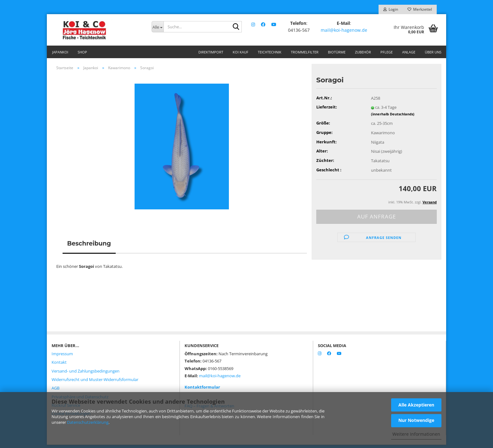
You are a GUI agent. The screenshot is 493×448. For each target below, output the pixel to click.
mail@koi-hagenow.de (344, 30)
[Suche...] (158, 27)
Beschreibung (89, 247)
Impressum (62, 357)
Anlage (409, 52)
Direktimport (211, 52)
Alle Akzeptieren (416, 405)
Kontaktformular (202, 390)
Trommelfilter (305, 52)
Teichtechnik (270, 52)
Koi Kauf (241, 52)
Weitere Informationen (416, 434)
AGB (55, 391)
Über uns (433, 52)
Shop (82, 52)
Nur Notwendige (416, 420)
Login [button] (391, 9)
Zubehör (363, 52)
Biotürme (337, 52)
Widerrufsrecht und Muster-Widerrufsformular (95, 383)
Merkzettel (420, 9)
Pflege (387, 52)
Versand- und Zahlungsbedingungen (86, 374)
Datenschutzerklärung (88, 422)
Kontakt (59, 365)
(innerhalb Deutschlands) (393, 117)
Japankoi (60, 52)
